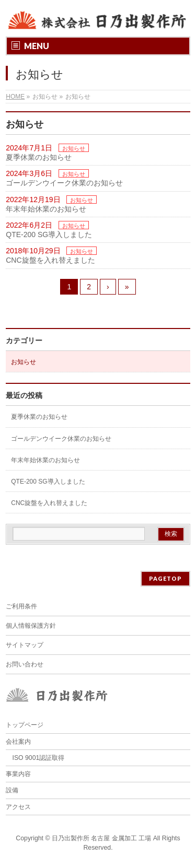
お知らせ (74, 148)
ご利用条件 (21, 606)
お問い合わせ (25, 664)
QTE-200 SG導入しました (49, 234)
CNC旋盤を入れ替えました (50, 260)
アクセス (18, 807)
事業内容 (18, 774)
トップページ (25, 725)
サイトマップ (25, 645)
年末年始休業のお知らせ (46, 209)
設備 (12, 790)
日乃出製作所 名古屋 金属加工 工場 (101, 838)
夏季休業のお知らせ (39, 157)
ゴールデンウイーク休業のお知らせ (64, 183)
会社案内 (18, 742)
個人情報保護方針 (31, 626)
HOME (15, 97)
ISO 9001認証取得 (39, 758)
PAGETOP (165, 578)
